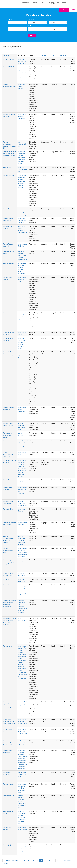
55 (53, 860)
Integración (21, 763)
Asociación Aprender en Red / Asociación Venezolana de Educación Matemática (22, 607)
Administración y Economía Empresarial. (22, 767)
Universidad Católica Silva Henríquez (22, 221)
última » (6, 864)
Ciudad (11, 26)
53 (45, 860)
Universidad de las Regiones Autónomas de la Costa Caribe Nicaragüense (22, 552)
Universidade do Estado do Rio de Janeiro (22, 61)
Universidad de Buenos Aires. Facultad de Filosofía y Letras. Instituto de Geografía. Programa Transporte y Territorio (22, 468)
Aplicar (32, 35)
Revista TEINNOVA (9, 175)
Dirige (72, 55)
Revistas (25, 3)
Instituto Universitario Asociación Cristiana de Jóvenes (22, 540)
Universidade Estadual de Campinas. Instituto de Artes (22, 788)
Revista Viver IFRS (9, 796)
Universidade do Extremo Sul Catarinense (22, 116)
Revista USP (7, 579)
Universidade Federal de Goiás (22, 279)
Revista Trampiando (10, 441)
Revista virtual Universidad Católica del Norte (9, 743)
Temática (31, 20)
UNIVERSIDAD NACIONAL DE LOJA (22, 774)
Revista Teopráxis (9, 263)
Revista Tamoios (8, 59)
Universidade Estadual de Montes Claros (22, 722)
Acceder (52, 4)
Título (10, 20)
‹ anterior (15, 860)
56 (58, 860)
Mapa (74, 10)
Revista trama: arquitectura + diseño (8, 435)
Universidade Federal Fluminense (22, 410)
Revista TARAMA (9, 67)
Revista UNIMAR (8, 509)
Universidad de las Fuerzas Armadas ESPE (22, 731)
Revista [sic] (7, 845)
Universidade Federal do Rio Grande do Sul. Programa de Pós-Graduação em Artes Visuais (22, 591)
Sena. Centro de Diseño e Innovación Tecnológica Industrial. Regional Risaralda (22, 181)
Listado (65, 10)
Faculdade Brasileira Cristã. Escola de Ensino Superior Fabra (22, 256)
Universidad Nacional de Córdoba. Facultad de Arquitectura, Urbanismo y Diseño (22, 817)
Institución (32, 26)
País (50, 20)
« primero (7, 860)
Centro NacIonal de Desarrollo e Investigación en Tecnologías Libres (23, 445)
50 (33, 860)
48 (25, 860)
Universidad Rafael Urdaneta (21, 87)
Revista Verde (8, 646)
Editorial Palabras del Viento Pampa (22, 503)
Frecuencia (52, 26)
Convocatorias (38, 3)
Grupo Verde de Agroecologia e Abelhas (22, 704)
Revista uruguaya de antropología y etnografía (9, 562)
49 (29, 860)
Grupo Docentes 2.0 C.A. (22, 144)
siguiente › (68, 860)
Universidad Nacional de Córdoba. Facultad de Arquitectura (22, 156)
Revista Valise (8, 585)
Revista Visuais (8, 784)
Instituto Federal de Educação (21, 798)
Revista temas (8, 209)
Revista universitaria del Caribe (8, 550)
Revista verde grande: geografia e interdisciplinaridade (10, 722)
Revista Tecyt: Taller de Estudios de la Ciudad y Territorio (10, 154)
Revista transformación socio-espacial (8, 455)
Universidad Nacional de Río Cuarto (22, 169)
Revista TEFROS (8, 167)
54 (49, 860)
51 (37, 860)
